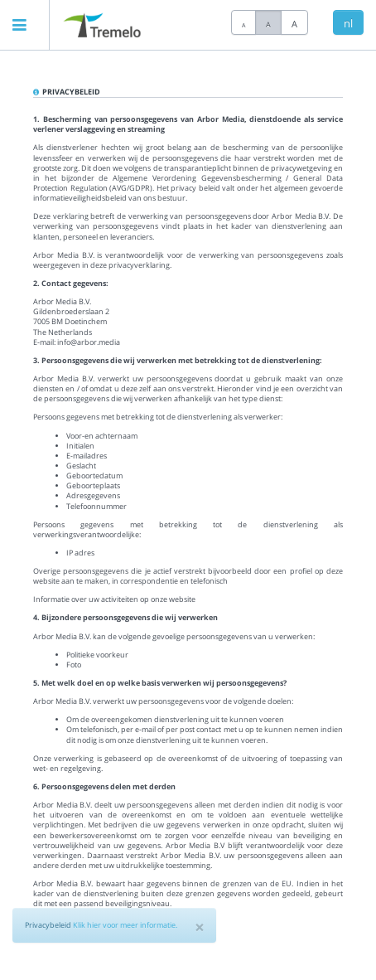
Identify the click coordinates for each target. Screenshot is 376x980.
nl (348, 23)
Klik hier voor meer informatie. (125, 925)
